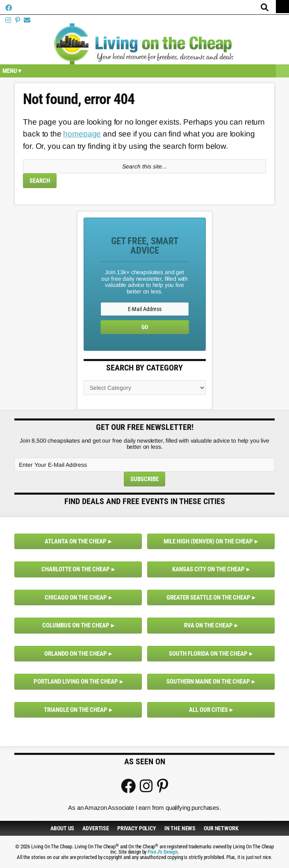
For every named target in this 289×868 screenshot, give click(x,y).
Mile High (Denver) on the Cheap (208, 541)
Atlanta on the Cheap (76, 541)
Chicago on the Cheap (76, 598)
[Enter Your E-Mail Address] (144, 465)
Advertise (96, 828)
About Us (62, 828)
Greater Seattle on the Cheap (208, 598)
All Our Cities (208, 710)
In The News (180, 828)
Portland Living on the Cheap (76, 682)
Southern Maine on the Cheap (208, 682)
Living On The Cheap (144, 44)
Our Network (221, 828)
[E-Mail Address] (145, 309)
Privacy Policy (137, 828)
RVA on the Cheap (208, 625)
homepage (82, 134)
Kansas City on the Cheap (208, 569)
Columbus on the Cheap (76, 625)
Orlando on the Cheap (76, 654)
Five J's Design (163, 852)
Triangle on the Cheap (76, 710)
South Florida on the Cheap (208, 654)
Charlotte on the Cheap (76, 569)
